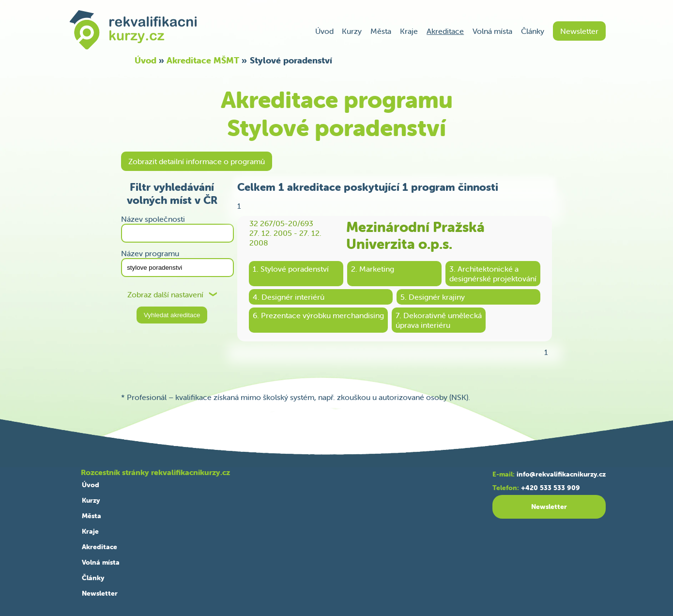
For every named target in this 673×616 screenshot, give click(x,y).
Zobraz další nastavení (165, 295)
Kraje (409, 31)
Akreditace (445, 31)
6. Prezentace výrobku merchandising (318, 315)
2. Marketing (373, 269)
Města (381, 31)
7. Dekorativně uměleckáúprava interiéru (439, 320)
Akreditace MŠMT (203, 60)
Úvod (324, 31)
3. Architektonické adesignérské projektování (493, 274)
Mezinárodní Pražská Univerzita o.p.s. (415, 235)
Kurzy (352, 31)
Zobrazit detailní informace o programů (197, 161)
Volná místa (492, 31)
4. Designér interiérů (289, 297)
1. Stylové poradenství (291, 269)
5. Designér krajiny (433, 297)
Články (533, 31)
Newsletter (579, 31)
